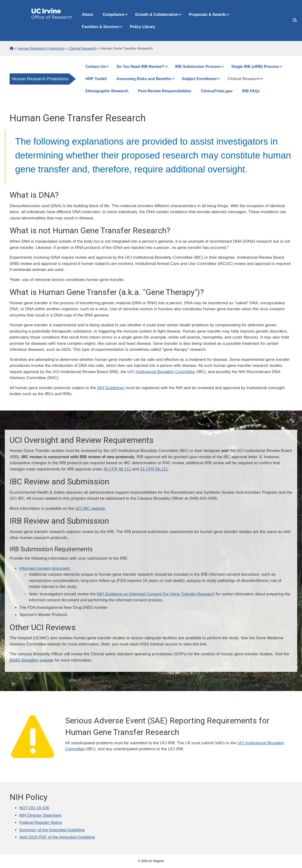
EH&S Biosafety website (32, 660)
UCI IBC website (90, 508)
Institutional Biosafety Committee (165, 372)
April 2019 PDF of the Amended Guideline (57, 837)
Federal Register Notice (41, 823)
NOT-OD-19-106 (34, 808)
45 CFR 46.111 (117, 469)
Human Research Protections (40, 79)
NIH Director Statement (40, 815)
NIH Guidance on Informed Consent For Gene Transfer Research (156, 594)
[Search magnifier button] (295, 20)
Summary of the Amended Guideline (52, 830)
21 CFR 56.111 (154, 469)
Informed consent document (44, 568)
